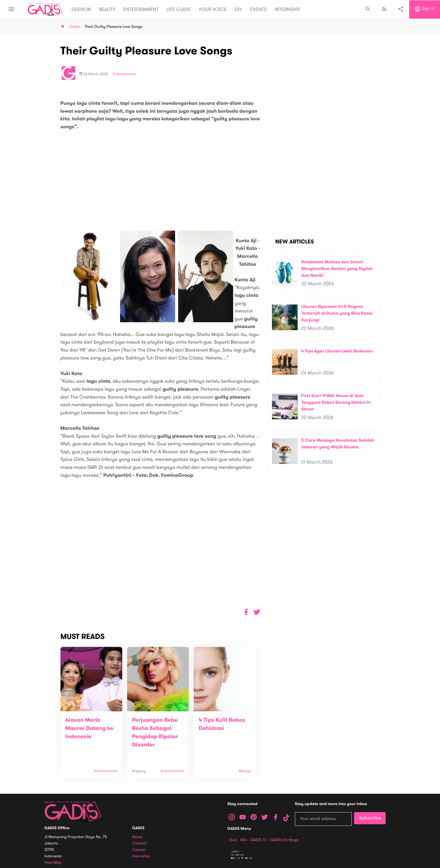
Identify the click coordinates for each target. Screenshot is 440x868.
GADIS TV (258, 840)
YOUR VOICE (213, 9)
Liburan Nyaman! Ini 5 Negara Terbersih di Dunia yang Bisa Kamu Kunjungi (337, 313)
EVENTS (258, 9)
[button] (257, 612)
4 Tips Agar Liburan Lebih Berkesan (337, 351)
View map (53, 863)
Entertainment (124, 74)
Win (244, 840)
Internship (141, 856)
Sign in (425, 9)
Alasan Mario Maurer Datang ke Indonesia (89, 728)
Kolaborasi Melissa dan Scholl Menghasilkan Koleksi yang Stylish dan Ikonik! (337, 268)
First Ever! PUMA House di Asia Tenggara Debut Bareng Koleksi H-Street (336, 402)
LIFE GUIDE (179, 9)
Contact (140, 843)
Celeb (75, 27)
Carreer (139, 850)
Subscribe (370, 818)
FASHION (81, 9)
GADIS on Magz (284, 840)
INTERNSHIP (287, 9)
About (137, 837)
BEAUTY (107, 9)
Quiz (233, 840)
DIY (238, 9)
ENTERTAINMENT (141, 9)
